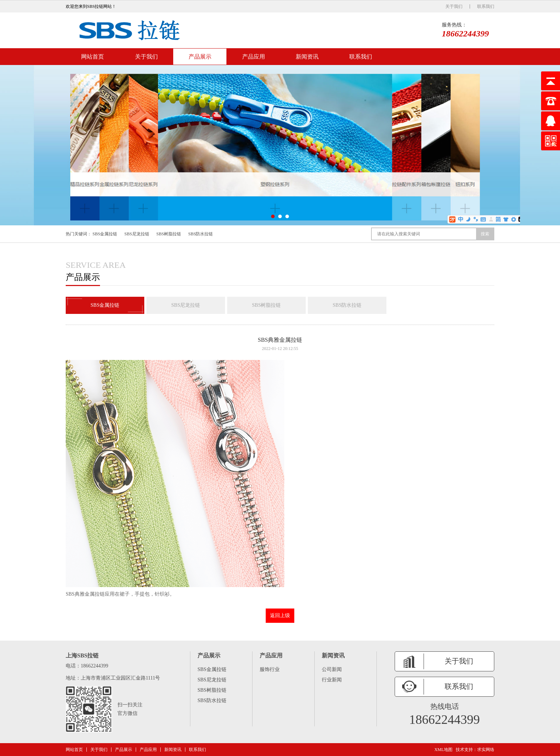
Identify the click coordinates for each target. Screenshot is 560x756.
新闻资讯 (307, 57)
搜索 (485, 234)
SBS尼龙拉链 (137, 234)
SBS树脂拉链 (169, 234)
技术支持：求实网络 (475, 750)
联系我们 (486, 6)
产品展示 (200, 57)
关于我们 (454, 6)
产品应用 (254, 57)
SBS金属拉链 (105, 234)
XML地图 (443, 750)
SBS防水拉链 (201, 234)
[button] (273, 216)
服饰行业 (270, 669)
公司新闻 (332, 669)
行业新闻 (332, 680)
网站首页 (92, 57)
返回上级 (280, 615)
